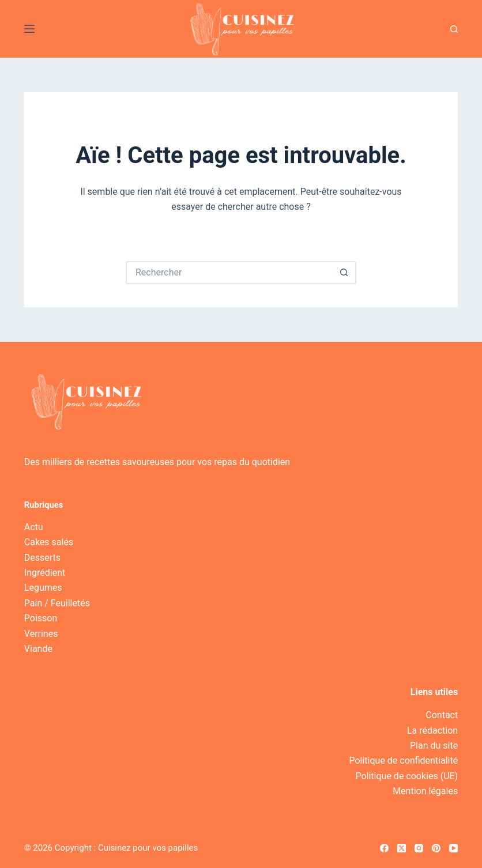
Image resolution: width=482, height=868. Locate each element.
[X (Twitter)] (402, 848)
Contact (442, 715)
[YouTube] (453, 848)
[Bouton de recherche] (345, 273)
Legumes (43, 588)
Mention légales (425, 791)
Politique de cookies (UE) (406, 776)
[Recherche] (454, 29)
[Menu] (29, 29)
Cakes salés (49, 542)
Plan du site (434, 746)
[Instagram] (419, 848)
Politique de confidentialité (403, 761)
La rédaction (432, 731)
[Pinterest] (436, 848)
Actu (34, 527)
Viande (38, 649)
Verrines (41, 634)
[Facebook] (384, 848)
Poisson (41, 618)
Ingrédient (45, 573)
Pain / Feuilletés (57, 603)
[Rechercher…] (229, 273)
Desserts (42, 558)
